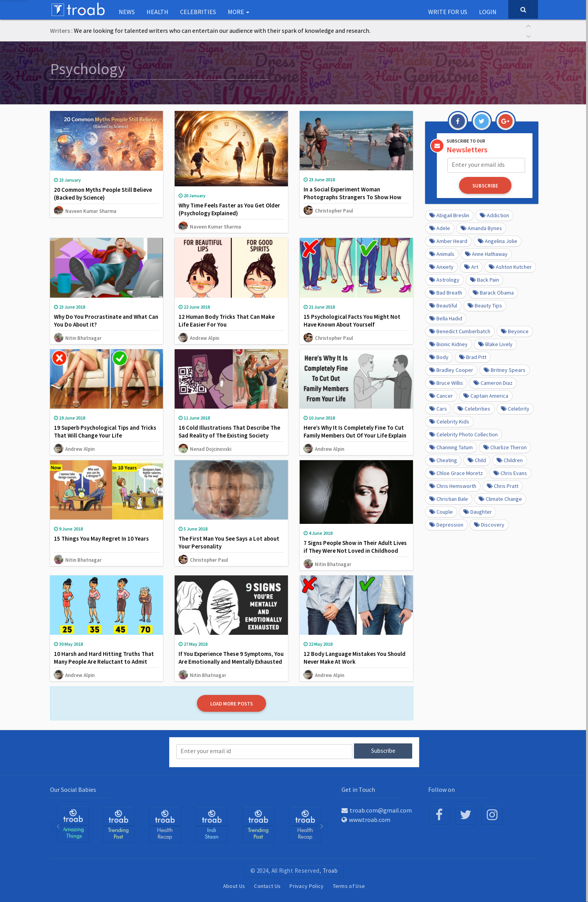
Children (510, 460)
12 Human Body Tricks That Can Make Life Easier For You (227, 321)
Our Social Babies (73, 789)
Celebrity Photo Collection (464, 434)
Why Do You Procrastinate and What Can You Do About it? (106, 321)
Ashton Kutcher (510, 266)
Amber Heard (448, 241)
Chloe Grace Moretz (456, 473)
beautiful (443, 305)
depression (446, 524)
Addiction (494, 215)
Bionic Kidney (449, 344)
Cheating (443, 460)
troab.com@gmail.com (377, 810)
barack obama (493, 292)
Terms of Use (349, 886)
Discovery (489, 524)
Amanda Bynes (481, 228)
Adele (440, 228)
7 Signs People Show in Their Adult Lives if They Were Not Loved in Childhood (355, 547)
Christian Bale (449, 498)
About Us (234, 886)
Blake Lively (495, 344)
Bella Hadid (446, 318)
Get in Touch (358, 789)
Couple (441, 511)
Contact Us (267, 886)
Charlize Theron (505, 447)
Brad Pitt (473, 357)
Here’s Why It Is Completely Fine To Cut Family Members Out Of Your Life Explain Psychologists (355, 435)
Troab (330, 870)
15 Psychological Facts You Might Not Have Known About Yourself (352, 321)
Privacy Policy (307, 886)
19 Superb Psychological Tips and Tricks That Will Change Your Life (105, 431)
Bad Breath (446, 292)
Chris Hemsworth (453, 486)
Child (477, 460)
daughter (478, 511)
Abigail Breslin (449, 215)
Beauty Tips (485, 305)
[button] (529, 25)
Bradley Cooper (451, 370)
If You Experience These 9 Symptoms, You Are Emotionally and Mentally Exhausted (231, 658)
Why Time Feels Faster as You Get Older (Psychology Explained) (229, 209)
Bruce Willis (446, 382)
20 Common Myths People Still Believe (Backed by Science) (103, 194)
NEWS (127, 12)
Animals (442, 254)
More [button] (239, 12)
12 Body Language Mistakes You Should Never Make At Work (355, 658)
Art (471, 266)
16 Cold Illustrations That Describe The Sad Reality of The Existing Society (229, 431)
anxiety (441, 266)
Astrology (444, 279)
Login (488, 12)
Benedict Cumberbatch (460, 331)
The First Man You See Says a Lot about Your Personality (229, 542)
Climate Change (500, 498)
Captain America (486, 395)
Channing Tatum (451, 447)
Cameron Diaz (493, 382)
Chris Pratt (503, 486)
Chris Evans (510, 473)
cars (438, 408)
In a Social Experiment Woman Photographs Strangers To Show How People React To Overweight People (352, 197)
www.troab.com (366, 819)
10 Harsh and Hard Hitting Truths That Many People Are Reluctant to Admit (104, 658)
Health (157, 12)
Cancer (441, 395)
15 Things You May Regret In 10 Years (101, 539)
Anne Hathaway (486, 254)
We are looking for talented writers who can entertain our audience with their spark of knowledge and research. (222, 30)
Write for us (448, 12)
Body (439, 357)
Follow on (441, 789)
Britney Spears (505, 370)
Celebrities (198, 12)
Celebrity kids (449, 421)
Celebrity (515, 408)
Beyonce (515, 331)
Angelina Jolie (498, 241)
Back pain (484, 279)
